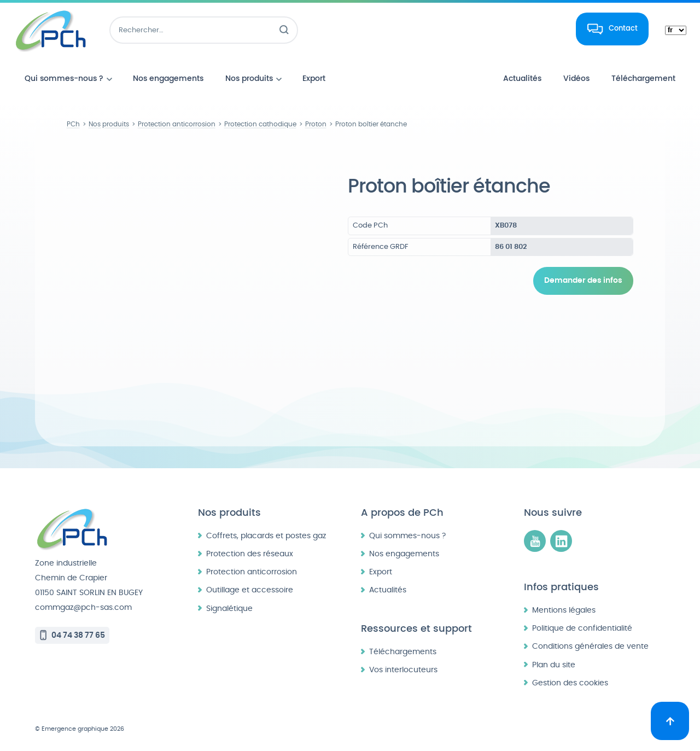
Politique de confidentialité (582, 628)
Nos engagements (404, 554)
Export (381, 572)
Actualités (388, 590)
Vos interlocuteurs (403, 670)
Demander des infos (583, 281)
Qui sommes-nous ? (407, 536)
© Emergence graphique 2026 (80, 729)
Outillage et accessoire (250, 590)
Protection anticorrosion (252, 572)
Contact (623, 28)
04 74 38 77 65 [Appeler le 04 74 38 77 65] (78, 635)
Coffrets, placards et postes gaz (266, 536)
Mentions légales (564, 610)
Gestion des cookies (570, 683)
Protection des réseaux (250, 554)
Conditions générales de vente (590, 646)
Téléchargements (403, 652)
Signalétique (229, 609)
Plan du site (554, 665)
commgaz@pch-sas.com (83, 607)
